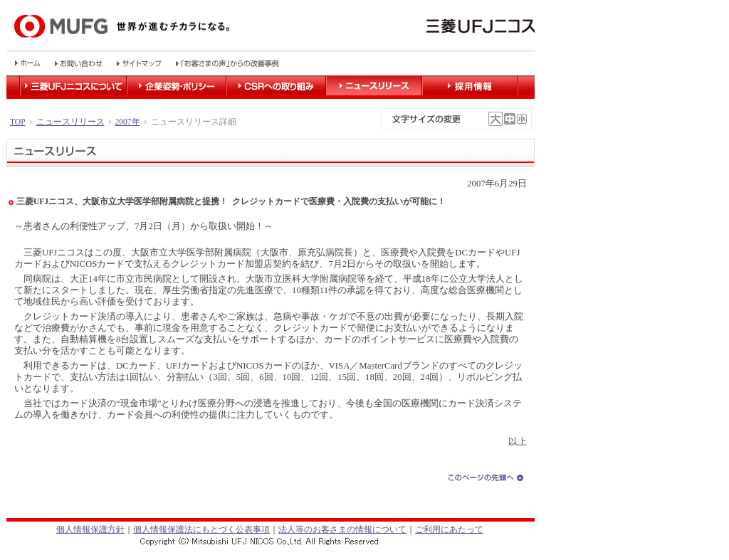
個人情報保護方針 (90, 529)
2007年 (128, 122)
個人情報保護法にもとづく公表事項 (201, 529)
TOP (18, 122)
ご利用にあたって (449, 529)
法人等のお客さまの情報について (342, 529)
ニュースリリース (70, 122)
